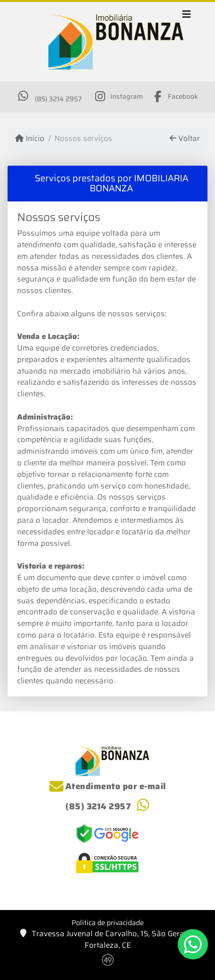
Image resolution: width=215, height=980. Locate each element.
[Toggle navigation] (187, 16)
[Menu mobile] (107, 42)
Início (30, 139)
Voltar (185, 139)
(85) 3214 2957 (58, 99)
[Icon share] (119, 96)
